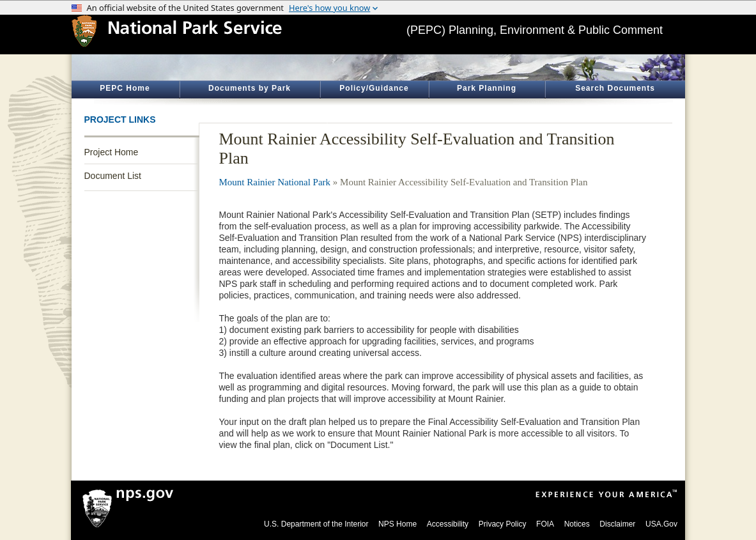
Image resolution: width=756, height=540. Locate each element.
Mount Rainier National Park (275, 182)
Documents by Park (250, 88)
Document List (113, 176)
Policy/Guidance (374, 88)
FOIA (545, 524)
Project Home (112, 152)
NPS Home (397, 524)
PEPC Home (125, 88)
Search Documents (615, 88)
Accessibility (448, 524)
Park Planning (487, 88)
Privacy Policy (503, 524)
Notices (577, 524)
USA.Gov (661, 524)
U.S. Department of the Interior (316, 524)
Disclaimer (617, 524)
